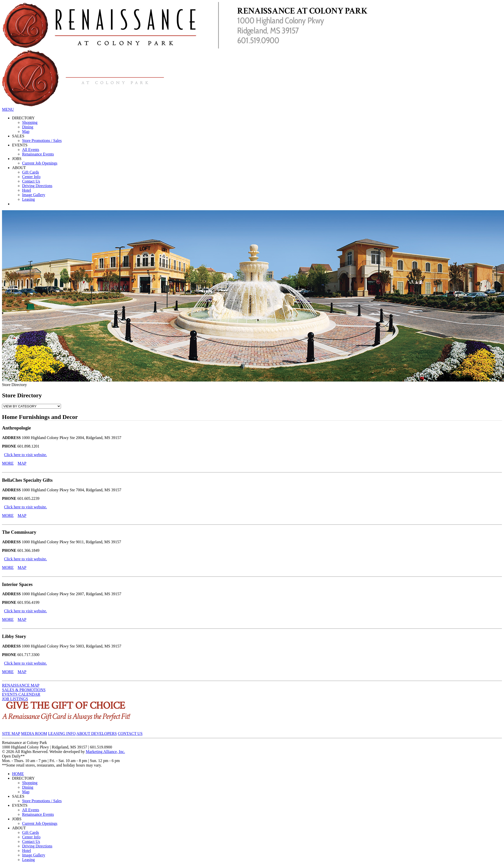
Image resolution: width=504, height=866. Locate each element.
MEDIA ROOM (34, 734)
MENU (8, 109)
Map (26, 131)
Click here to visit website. (25, 455)
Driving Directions (37, 186)
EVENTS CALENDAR (21, 694)
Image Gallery (34, 195)
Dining (28, 127)
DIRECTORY (23, 118)
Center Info (31, 177)
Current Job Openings (40, 163)
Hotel (27, 190)
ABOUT (19, 168)
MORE (8, 463)
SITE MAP (11, 734)
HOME (18, 774)
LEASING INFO (62, 734)
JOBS (17, 159)
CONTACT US (130, 734)
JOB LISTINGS (15, 699)
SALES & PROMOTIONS (24, 690)
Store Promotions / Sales (42, 141)
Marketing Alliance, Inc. (105, 752)
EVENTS (20, 145)
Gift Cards (30, 172)
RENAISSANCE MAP (21, 685)
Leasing (28, 199)
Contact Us (31, 181)
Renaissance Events (38, 154)
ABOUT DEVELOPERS (97, 734)
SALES (18, 136)
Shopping (30, 122)
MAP (22, 463)
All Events (31, 150)
